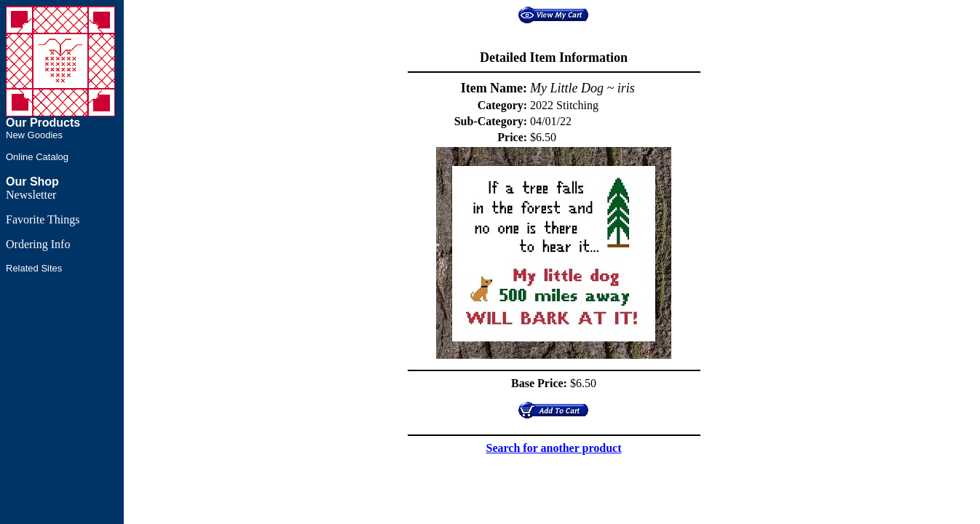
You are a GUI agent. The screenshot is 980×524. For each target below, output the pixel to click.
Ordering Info (38, 244)
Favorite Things (43, 219)
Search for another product (554, 448)
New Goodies (34, 135)
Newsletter (31, 195)
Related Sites (34, 268)
